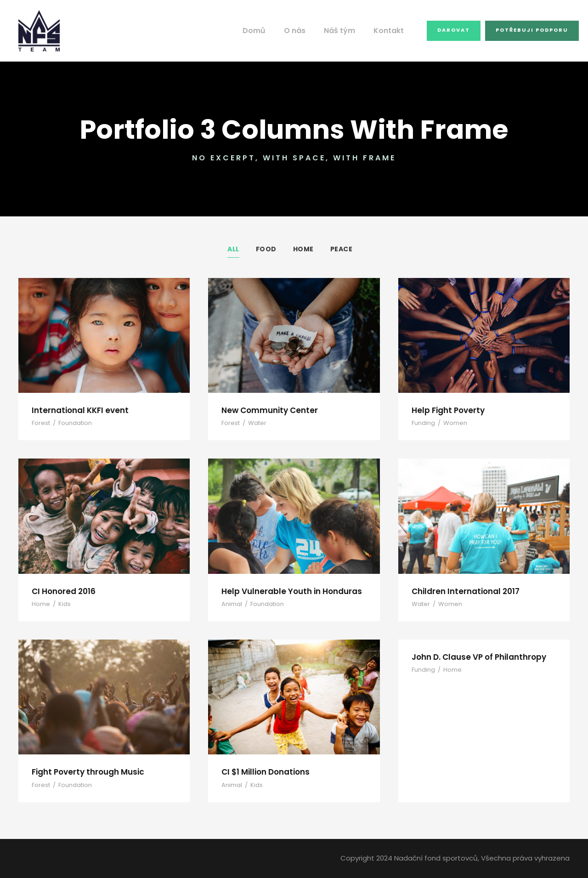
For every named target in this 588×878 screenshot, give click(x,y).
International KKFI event (77, 410)
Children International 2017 (462, 591)
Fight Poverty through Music (85, 772)
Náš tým (347, 31)
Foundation (71, 423)
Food (266, 249)
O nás (304, 31)
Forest (40, 423)
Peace (341, 249)
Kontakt (393, 31)
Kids (61, 604)
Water (254, 423)
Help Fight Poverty (446, 410)
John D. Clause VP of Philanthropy (476, 657)
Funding (422, 423)
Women (451, 423)
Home (303, 249)
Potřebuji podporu (532, 30)
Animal (231, 604)
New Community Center (266, 410)
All (234, 249)
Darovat (456, 30)
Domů (265, 31)
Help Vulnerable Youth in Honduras (286, 591)
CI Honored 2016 (62, 591)
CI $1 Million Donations (264, 772)
